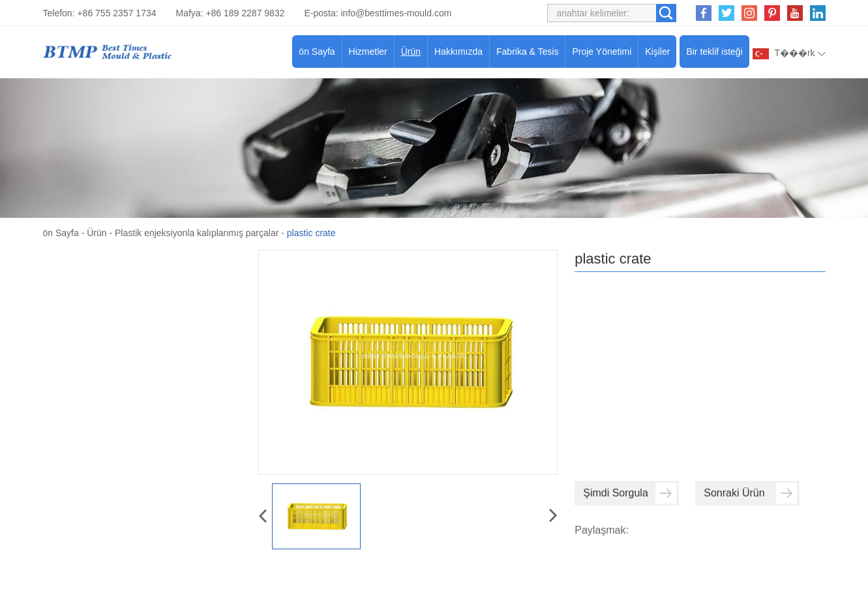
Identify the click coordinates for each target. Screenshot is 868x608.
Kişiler (657, 52)
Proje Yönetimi (602, 52)
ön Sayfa (317, 52)
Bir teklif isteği (714, 52)
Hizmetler (368, 52)
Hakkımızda (458, 52)
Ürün (411, 52)
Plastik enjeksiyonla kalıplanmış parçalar (197, 233)
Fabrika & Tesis (527, 52)
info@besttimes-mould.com (397, 13)
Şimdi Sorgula (630, 493)
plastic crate (311, 233)
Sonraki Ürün (750, 493)
